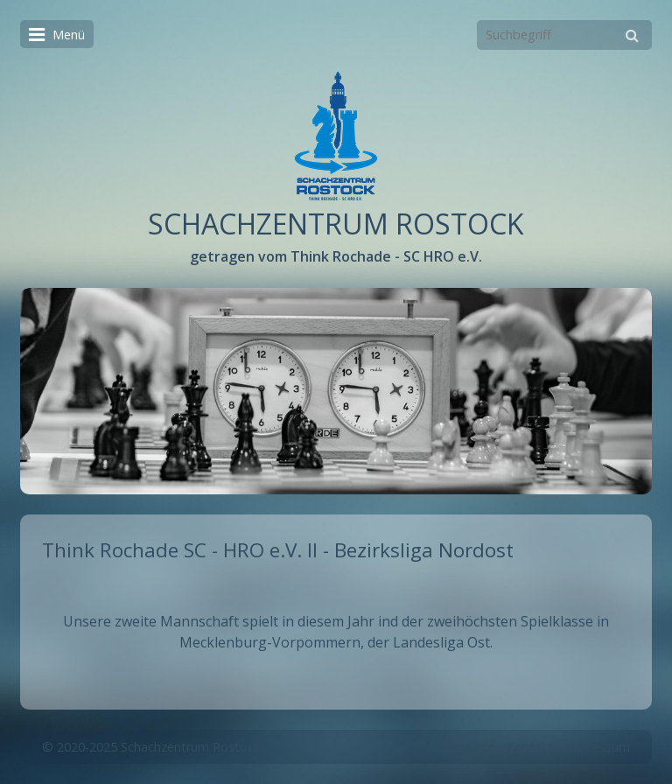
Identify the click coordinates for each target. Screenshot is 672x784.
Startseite (466, 747)
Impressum (598, 747)
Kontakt (530, 747)
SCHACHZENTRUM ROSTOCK (336, 224)
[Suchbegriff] (564, 35)
